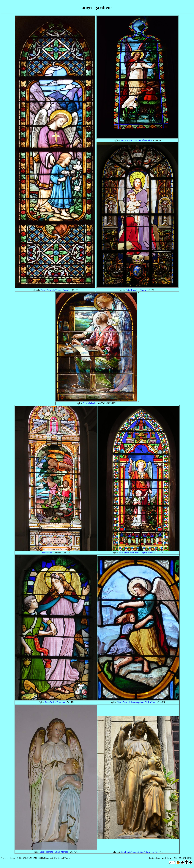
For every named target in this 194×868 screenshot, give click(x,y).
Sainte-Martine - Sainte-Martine (54, 852)
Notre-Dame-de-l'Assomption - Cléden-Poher (137, 702)
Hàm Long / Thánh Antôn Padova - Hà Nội (139, 852)
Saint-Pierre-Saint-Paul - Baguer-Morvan (137, 553)
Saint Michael (89, 403)
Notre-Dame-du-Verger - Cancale (55, 290)
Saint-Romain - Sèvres (136, 290)
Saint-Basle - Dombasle (55, 702)
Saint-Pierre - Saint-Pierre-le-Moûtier (136, 140)
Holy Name (47, 553)
